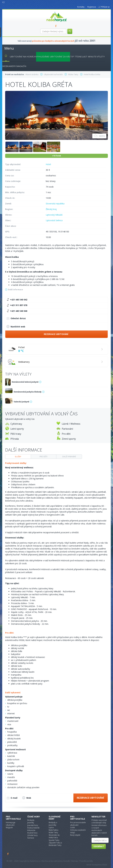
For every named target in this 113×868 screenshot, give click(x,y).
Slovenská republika (55, 204)
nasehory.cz (51, 11)
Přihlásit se (105, 7)
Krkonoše (31, 830)
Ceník (72, 827)
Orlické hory (32, 835)
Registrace (92, 7)
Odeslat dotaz (16, 319)
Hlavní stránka (5, 56)
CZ (3, 2)
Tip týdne (76, 57)
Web (27, 798)
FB (56, 26)
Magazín (21, 66)
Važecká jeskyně (21, 402)
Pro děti (43, 457)
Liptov (51, 827)
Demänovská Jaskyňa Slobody (28, 392)
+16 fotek (57, 156)
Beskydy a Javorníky (53, 824)
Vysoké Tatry (54, 840)
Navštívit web (16, 327)
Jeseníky (31, 823)
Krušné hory (32, 833)
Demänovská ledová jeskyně (25, 382)
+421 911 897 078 (17, 305)
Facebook (8, 854)
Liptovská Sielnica (54, 220)
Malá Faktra (53, 830)
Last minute (89, 57)
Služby (18, 457)
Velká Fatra (53, 838)
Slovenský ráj (54, 835)
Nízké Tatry (53, 833)
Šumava (31, 838)
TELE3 (105, 865)
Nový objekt (75, 835)
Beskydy (31, 820)
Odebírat (99, 846)
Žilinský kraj (51, 209)
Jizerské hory (33, 825)
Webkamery (9, 66)
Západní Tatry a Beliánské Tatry (55, 844)
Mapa (99, 136)
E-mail (12, 798)
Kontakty (81, 7)
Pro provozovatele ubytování (78, 824)
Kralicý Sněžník (33, 828)
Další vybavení (69, 457)
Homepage (11, 822)
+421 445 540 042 (17, 300)
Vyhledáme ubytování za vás (53, 57)
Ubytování (10, 825)
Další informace (16, 290)
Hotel (48, 164)
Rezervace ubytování (56, 334)
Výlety (101, 57)
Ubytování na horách (23, 57)
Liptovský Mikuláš (54, 215)
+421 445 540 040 (17, 311)
